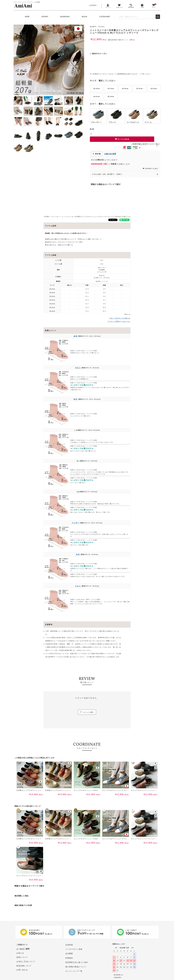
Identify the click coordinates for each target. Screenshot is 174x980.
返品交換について (24, 967)
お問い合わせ (22, 971)
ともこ (78, 586)
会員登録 (93, 5)
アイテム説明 (51, 226)
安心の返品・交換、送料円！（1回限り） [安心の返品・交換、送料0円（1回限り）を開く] (125, 174)
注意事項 (49, 624)
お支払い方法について (26, 962)
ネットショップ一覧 (74, 971)
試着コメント (51, 330)
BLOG (85, 17)
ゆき (75, 399)
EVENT (45, 17)
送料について (22, 958)
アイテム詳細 (51, 255)
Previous (16, 60)
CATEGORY (105, 17)
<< (116, 948)
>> (132, 948)
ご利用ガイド (22, 945)
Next (81, 60)
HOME (47, 217)
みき (78, 554)
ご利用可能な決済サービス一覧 (145, 144)
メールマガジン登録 (74, 949)
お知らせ (20, 954)
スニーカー (56, 217)
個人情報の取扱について (76, 967)
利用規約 (69, 958)
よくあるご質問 (23, 949)
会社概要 (69, 954)
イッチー (75, 523)
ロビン (78, 368)
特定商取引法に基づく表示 (77, 962)
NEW (27, 17)
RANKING (65, 17)
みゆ (75, 336)
